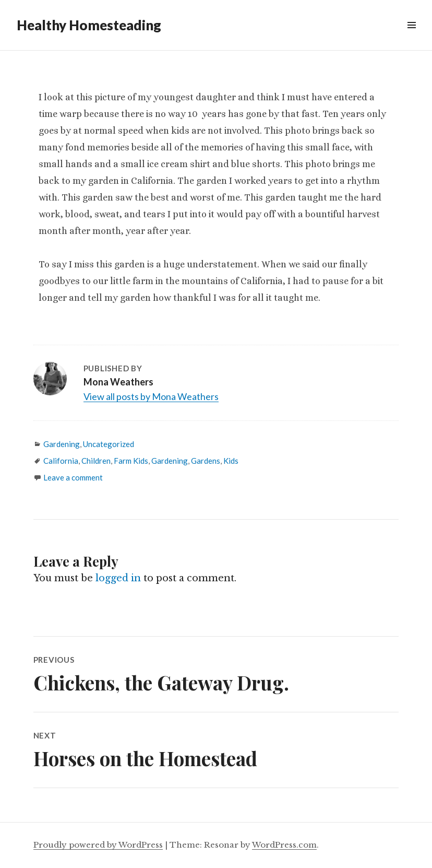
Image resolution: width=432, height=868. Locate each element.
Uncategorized (109, 444)
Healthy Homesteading (89, 25)
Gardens (206, 461)
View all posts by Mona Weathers (151, 396)
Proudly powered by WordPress (98, 845)
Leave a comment (73, 477)
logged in (118, 578)
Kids (231, 461)
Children (96, 461)
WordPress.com (284, 845)
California (61, 461)
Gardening (62, 444)
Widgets (411, 37)
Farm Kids (131, 461)
